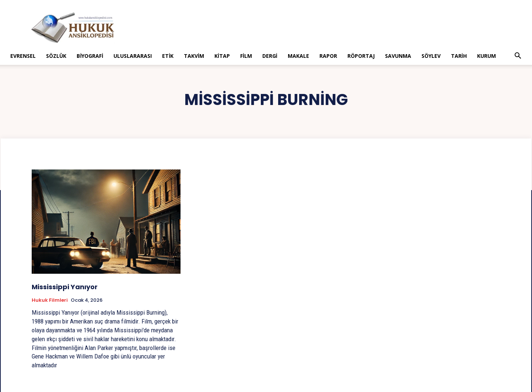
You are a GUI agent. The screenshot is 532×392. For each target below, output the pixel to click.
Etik (168, 56)
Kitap (222, 56)
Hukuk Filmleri (50, 300)
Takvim (194, 56)
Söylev (431, 56)
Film (246, 56)
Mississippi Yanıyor (65, 287)
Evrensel (23, 56)
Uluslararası (133, 56)
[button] (518, 57)
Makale (298, 56)
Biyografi (90, 56)
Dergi (270, 56)
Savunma (398, 56)
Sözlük (56, 56)
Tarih (459, 56)
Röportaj (361, 56)
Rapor (328, 56)
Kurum (486, 56)
